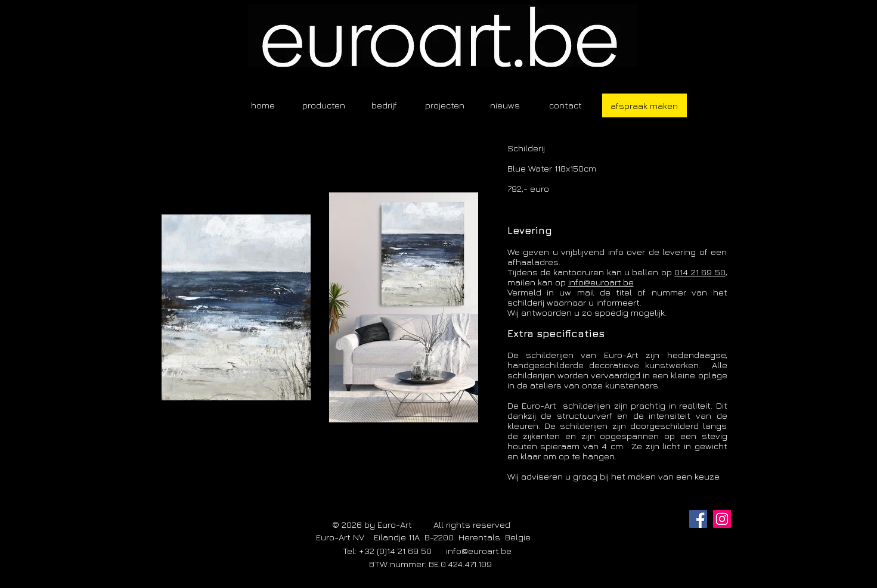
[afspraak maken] (644, 105)
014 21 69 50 (700, 272)
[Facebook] (698, 519)
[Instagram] (722, 519)
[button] (324, 105)
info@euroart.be (601, 282)
